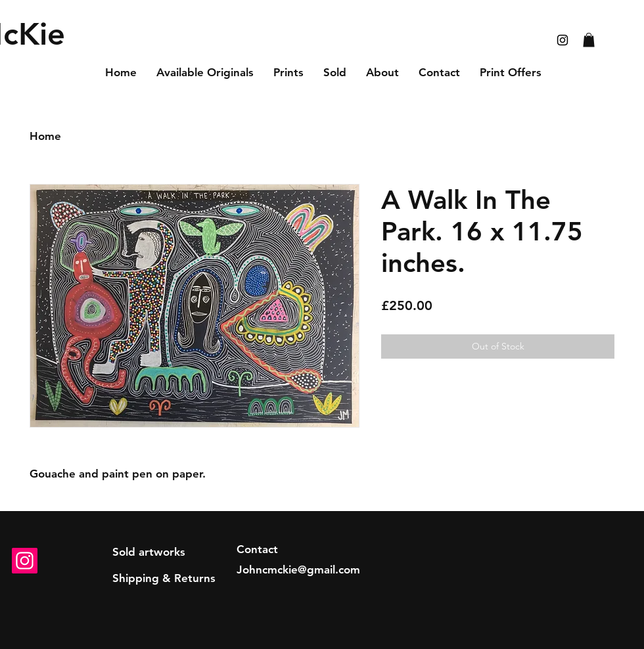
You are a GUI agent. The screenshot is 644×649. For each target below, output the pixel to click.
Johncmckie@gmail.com (298, 570)
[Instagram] (25, 561)
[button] (589, 40)
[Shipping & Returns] (164, 579)
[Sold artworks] (149, 552)
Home (45, 136)
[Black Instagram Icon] (563, 40)
